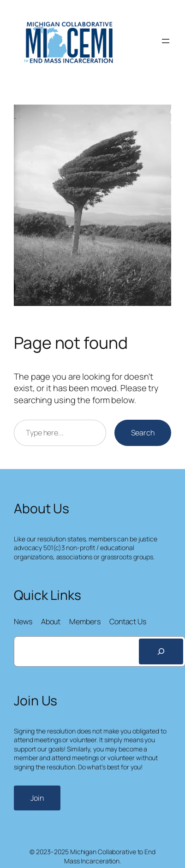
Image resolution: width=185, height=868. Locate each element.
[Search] (161, 651)
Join (37, 798)
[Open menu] (166, 41)
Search (143, 433)
